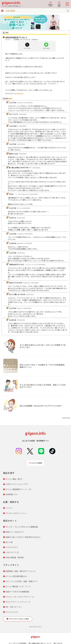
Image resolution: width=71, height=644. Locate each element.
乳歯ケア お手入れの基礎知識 (17, 592)
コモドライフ (11, 552)
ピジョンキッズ (12, 612)
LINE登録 (59, 4)
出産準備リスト (12, 494)
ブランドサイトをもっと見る (19, 619)
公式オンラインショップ (15, 484)
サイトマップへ (36, 627)
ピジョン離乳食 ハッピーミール (18, 586)
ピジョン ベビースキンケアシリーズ (20, 597)
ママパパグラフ (12, 547)
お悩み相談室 (10, 10)
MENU (68, 11)
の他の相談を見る (19, 94)
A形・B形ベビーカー (14, 607)
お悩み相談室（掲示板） (15, 557)
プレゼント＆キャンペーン (16, 513)
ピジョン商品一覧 (13, 479)
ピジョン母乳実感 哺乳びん (16, 576)
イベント (9, 508)
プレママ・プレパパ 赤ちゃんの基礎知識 (22, 527)
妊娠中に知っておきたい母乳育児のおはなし (23, 537)
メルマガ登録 (36, 463)
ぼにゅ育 (9, 542)
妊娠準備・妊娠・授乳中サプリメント (21, 571)
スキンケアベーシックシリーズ (18, 602)
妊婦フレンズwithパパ (14, 532)
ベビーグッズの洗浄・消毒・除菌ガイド (21, 581)
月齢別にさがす (51, 4)
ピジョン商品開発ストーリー (17, 489)
